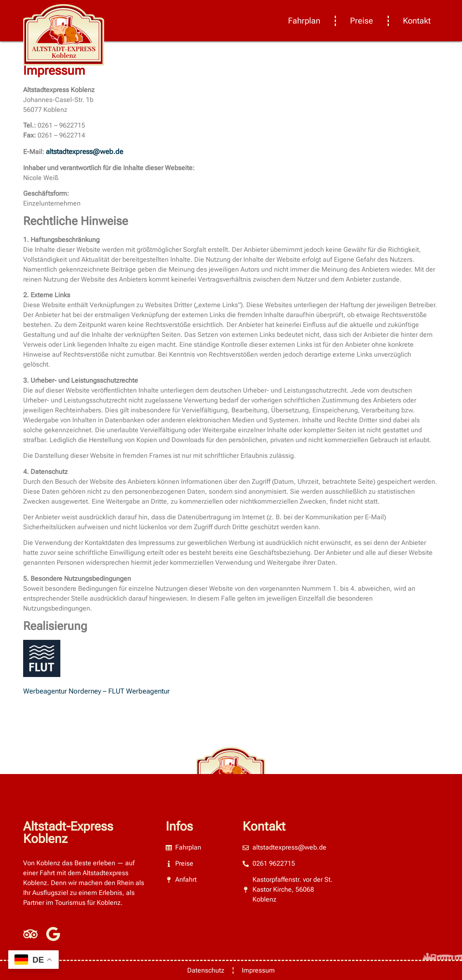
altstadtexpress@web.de (85, 151)
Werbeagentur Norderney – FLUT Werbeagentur (96, 691)
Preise (362, 21)
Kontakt (417, 21)
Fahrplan (304, 21)
